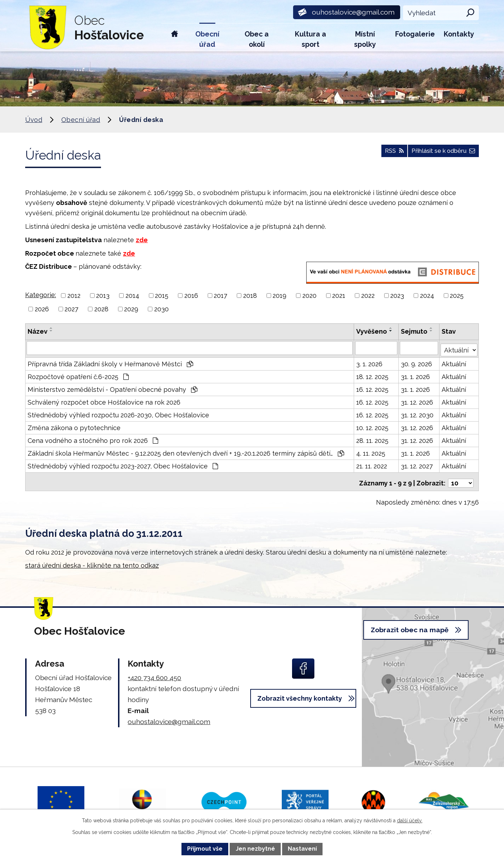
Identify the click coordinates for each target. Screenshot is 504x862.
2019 (279, 296)
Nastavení (302, 849)
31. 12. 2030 (418, 413)
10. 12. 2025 (373, 426)
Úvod (175, 37)
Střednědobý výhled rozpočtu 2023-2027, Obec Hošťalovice (123, 464)
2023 (397, 296)
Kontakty (459, 34)
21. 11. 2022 (372, 464)
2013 (103, 296)
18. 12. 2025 (373, 375)
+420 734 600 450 (154, 673)
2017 (220, 296)
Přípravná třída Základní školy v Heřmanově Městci (110, 362)
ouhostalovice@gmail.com (169, 717)
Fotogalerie (415, 34)
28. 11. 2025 (373, 439)
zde (142, 240)
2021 (339, 296)
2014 (132, 296)
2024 (427, 296)
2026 (42, 309)
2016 (191, 296)
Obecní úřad (207, 39)
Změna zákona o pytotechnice (74, 426)
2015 (162, 296)
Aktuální (454, 362)
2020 (309, 296)
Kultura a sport (310, 39)
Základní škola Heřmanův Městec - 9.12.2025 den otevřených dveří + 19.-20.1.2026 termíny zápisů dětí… (186, 452)
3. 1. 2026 (370, 362)
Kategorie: (41, 295)
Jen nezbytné (255, 849)
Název (38, 331)
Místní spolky (365, 39)
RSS (381, 154)
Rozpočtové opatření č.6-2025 (78, 375)
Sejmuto (415, 331)
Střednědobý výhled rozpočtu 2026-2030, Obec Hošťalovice (118, 413)
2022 (368, 296)
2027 (71, 309)
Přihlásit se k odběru (438, 154)
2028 (101, 309)
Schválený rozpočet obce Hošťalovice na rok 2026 (104, 401)
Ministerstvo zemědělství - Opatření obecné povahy (113, 388)
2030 (161, 309)
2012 (74, 296)
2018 (250, 296)
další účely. (410, 821)
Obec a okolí (257, 39)
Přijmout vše (205, 849)
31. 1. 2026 (416, 375)
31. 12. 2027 (418, 464)
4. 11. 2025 (371, 452)
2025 (457, 296)
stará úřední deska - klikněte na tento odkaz (92, 561)
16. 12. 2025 (373, 388)
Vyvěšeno (372, 331)
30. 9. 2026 (417, 362)
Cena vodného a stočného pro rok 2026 (93, 439)
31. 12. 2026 (418, 401)
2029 (131, 309)
